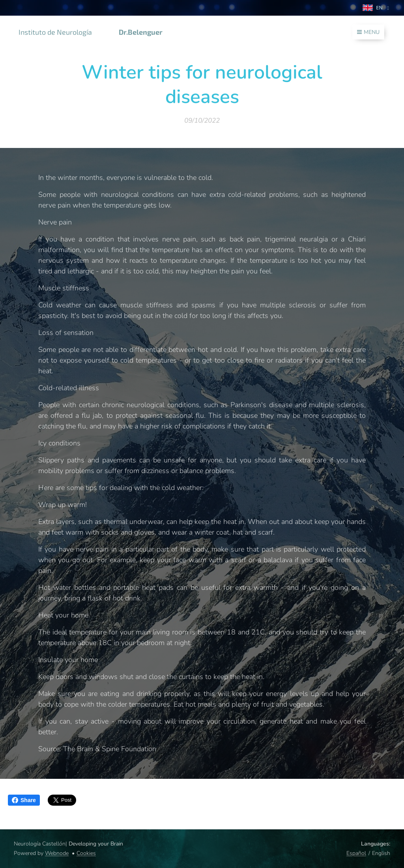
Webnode (57, 853)
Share (24, 800)
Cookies (86, 853)
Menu (368, 32)
